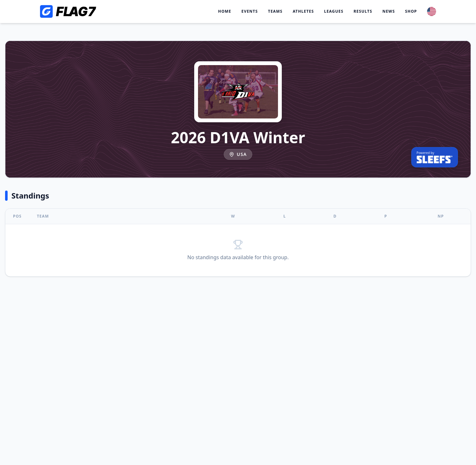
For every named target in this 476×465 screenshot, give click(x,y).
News (389, 11)
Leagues (334, 11)
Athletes (303, 11)
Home (225, 11)
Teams (275, 11)
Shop (411, 11)
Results (363, 11)
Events (250, 11)
